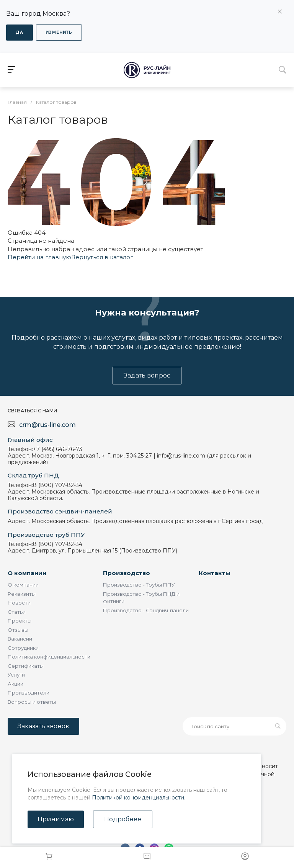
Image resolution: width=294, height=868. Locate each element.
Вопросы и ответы (32, 702)
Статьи (17, 612)
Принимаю (56, 819)
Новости (19, 603)
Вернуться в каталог (102, 257)
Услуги (16, 675)
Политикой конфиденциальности (138, 798)
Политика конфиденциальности (49, 657)
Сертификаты (26, 666)
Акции (16, 684)
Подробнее (123, 819)
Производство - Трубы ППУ (139, 585)
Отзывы (18, 630)
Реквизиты (22, 594)
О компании (27, 573)
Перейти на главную (39, 257)
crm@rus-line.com (47, 425)
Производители (29, 693)
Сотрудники (23, 648)
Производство (127, 573)
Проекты (20, 621)
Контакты (215, 573)
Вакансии (20, 639)
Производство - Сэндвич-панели (146, 610)
